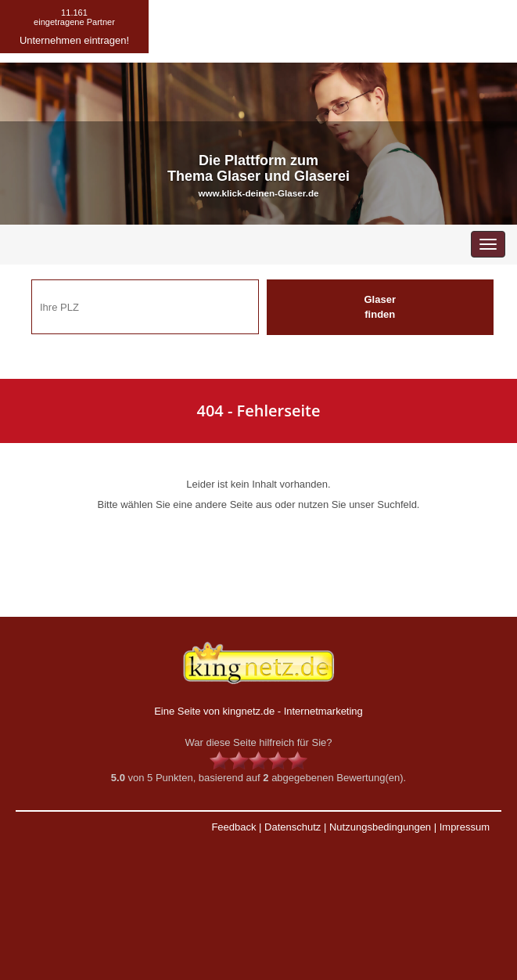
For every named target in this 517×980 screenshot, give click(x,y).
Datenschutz (293, 827)
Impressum (465, 827)
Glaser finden (380, 307)
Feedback (233, 827)
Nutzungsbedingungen (380, 827)
